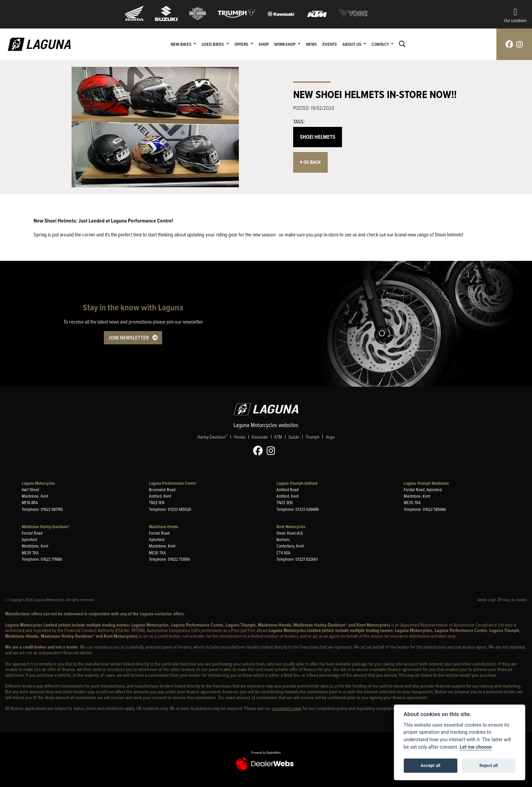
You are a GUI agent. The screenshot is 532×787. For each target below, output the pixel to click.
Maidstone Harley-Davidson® (46, 527)
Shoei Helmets (318, 137)
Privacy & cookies (514, 600)
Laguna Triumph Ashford (297, 483)
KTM (278, 437)
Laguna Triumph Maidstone (426, 483)
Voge (330, 437)
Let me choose (476, 747)
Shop (264, 44)
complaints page (287, 708)
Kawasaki (260, 437)
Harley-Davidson (212, 437)
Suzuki (294, 437)
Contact (381, 44)
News (311, 44)
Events (330, 44)
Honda (240, 437)
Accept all (431, 765)
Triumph (312, 437)
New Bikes (182, 44)
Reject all (489, 765)
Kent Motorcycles (291, 527)
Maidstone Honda (164, 527)
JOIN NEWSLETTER (129, 338)
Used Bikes (213, 44)
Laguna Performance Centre (173, 483)
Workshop (285, 44)
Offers (242, 44)
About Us (352, 44)
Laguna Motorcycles (38, 483)
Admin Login (487, 600)
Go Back (310, 162)
